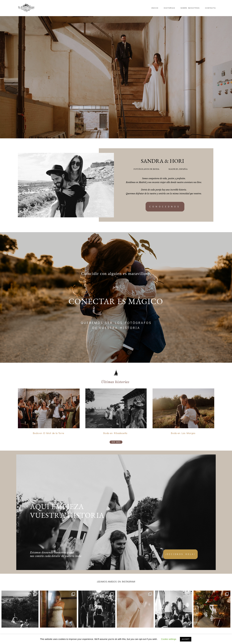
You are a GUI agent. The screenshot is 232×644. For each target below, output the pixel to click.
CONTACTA (210, 8)
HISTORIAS (169, 8)
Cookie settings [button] (169, 639)
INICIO (155, 8)
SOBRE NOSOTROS (190, 8)
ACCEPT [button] (186, 639)
